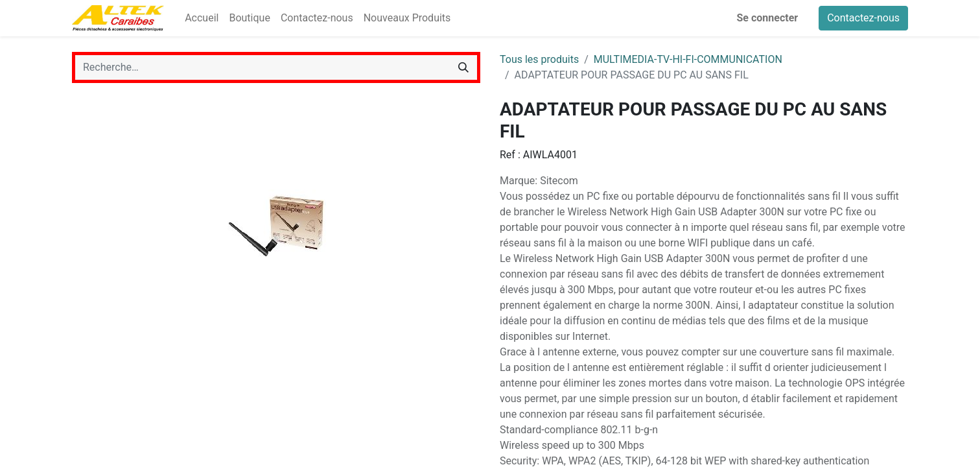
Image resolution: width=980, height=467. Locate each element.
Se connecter (768, 18)
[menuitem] (202, 18)
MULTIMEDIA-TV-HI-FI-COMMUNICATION (688, 59)
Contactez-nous (863, 18)
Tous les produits (539, 59)
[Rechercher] (463, 67)
